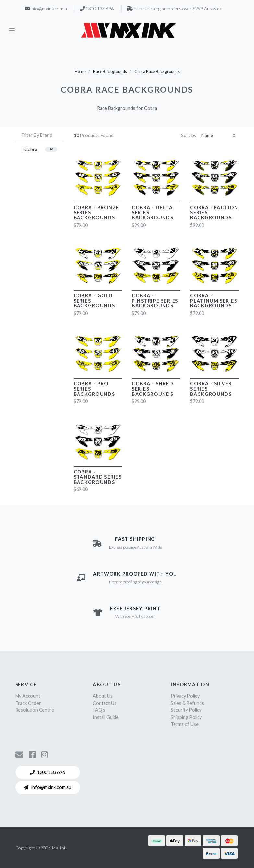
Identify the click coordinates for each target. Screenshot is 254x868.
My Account (28, 696)
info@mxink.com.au (48, 787)
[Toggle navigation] (12, 30)
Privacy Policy (185, 696)
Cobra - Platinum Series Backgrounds (214, 301)
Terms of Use (185, 724)
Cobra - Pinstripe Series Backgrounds (155, 301)
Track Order (28, 703)
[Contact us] (19, 754)
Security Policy (186, 710)
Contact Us (105, 703)
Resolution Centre (35, 710)
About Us (103, 696)
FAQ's (99, 710)
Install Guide (106, 717)
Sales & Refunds (187, 703)
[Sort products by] (218, 136)
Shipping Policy (186, 717)
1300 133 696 (48, 772)
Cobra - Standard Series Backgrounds (98, 477)
